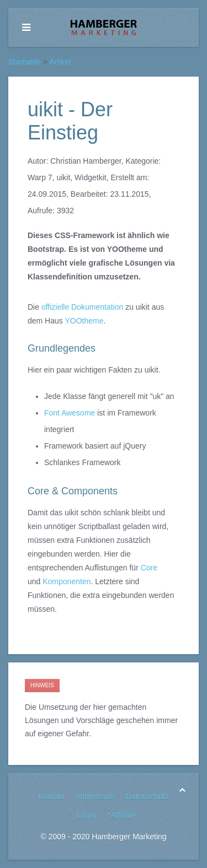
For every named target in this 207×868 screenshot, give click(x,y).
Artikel (60, 62)
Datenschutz (147, 796)
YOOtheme (84, 321)
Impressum (95, 796)
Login (87, 815)
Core (149, 568)
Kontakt (51, 796)
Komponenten (67, 581)
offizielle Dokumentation (82, 307)
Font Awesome (70, 413)
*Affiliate (122, 815)
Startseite (25, 62)
